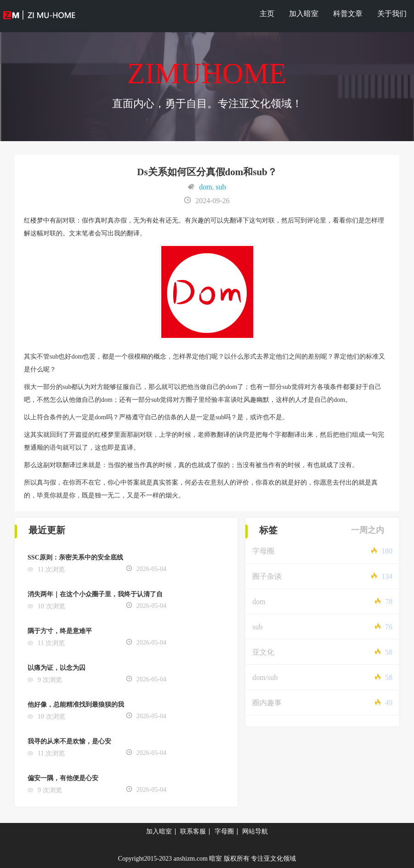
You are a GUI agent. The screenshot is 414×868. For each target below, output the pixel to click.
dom (205, 187)
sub (221, 187)
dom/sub (265, 677)
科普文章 (348, 14)
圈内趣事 (267, 703)
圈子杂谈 (267, 576)
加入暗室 (304, 14)
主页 (267, 14)
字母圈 (263, 551)
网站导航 (255, 831)
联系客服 (193, 831)
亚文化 (263, 652)
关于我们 (392, 14)
